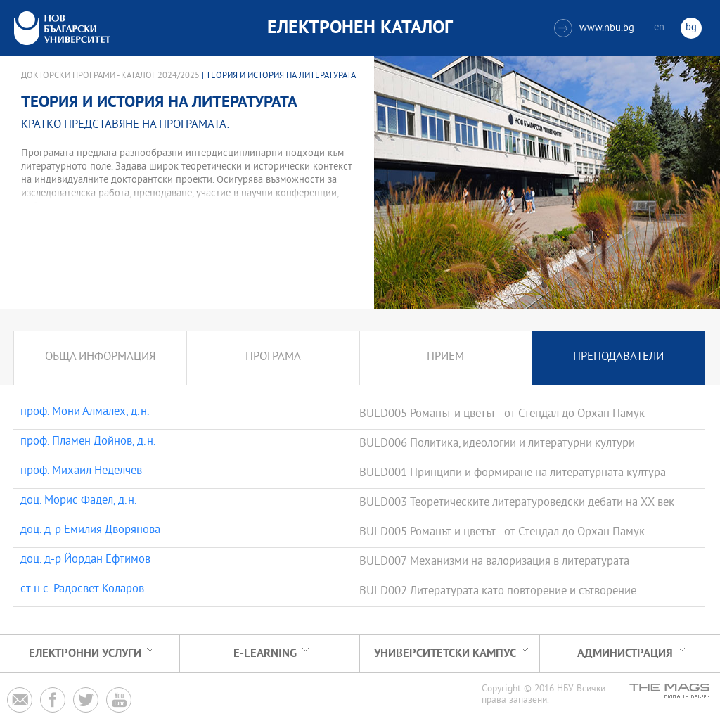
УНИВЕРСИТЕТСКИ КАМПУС (445, 654)
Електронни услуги (85, 654)
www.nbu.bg (594, 28)
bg (691, 28)
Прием (445, 358)
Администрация (625, 654)
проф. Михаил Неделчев (81, 472)
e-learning (265, 654)
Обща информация (100, 358)
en (659, 28)
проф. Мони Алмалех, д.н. (85, 413)
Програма (273, 358)
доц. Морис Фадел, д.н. (79, 502)
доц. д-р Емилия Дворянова (90, 531)
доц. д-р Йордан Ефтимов (85, 561)
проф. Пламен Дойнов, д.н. (88, 442)
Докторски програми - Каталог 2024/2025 (110, 76)
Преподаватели (618, 358)
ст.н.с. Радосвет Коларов (85, 590)
